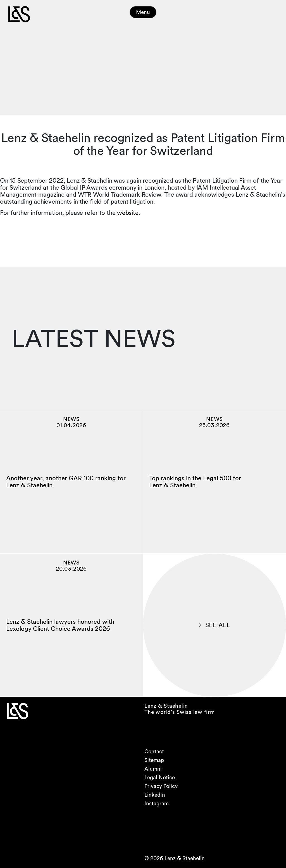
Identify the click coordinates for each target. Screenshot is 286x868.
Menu (143, 12)
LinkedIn (155, 795)
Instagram (157, 804)
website (128, 213)
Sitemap (154, 760)
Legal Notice (160, 778)
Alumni (153, 769)
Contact (154, 751)
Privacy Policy (161, 786)
